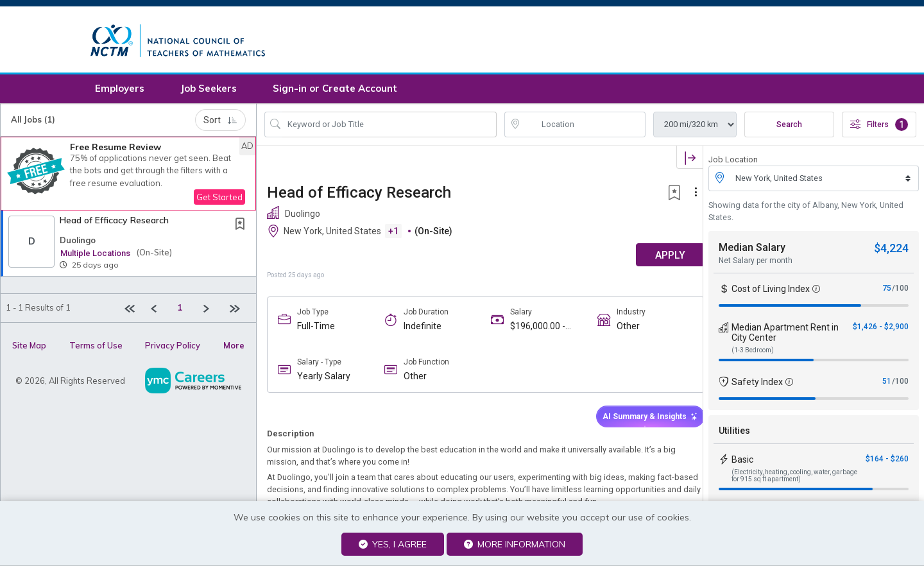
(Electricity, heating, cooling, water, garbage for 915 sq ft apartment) (794, 478)
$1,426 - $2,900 (881, 329)
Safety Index (757, 384)
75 (887, 291)
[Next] (211, 310)
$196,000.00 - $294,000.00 (532, 328)
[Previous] (159, 310)
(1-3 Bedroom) (753, 353)
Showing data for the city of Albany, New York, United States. (806, 213)
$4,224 (891, 251)
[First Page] (133, 310)
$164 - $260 (887, 461)
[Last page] (238, 310)
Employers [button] (120, 91)
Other (619, 328)
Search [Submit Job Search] (789, 126)
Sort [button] (220, 122)
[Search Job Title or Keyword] (389, 126)
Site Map (29, 347)
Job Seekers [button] (209, 91)
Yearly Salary (324, 379)
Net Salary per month (756, 263)
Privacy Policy (173, 347)
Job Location (733, 161)
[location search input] (584, 126)
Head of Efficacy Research (114, 222)
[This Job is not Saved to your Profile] (243, 227)
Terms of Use (96, 347)
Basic (742, 462)
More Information (515, 544)
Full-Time (316, 328)
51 (887, 384)
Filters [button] (879, 126)
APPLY (658, 257)
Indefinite (419, 328)
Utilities (734, 433)
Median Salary (752, 250)
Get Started (219, 199)
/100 (900, 291)
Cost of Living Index (771, 291)
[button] (128, 176)
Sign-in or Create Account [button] (335, 91)
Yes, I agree (393, 544)
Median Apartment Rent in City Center (785, 335)
